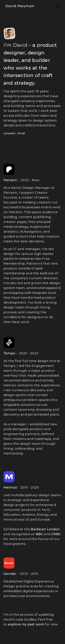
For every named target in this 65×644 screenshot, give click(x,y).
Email (21, 133)
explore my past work (26, 624)
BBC (40, 534)
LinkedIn (10, 133)
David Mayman (20, 6)
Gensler (10, 574)
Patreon (10, 180)
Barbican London (45, 529)
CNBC (56, 534)
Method (10, 488)
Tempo (9, 353)
